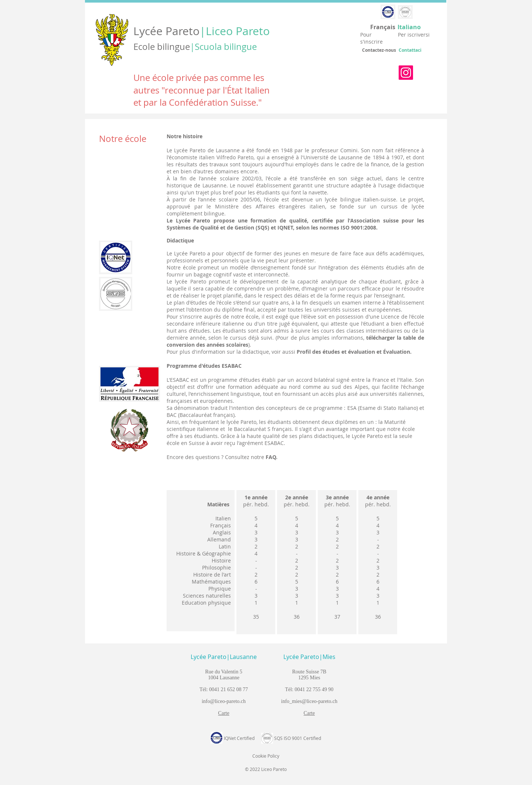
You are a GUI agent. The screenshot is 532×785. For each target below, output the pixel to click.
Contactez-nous (379, 50)
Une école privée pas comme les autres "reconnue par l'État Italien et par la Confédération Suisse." (202, 90)
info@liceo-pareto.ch (224, 701)
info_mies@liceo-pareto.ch (309, 701)
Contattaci (410, 50)
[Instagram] (406, 73)
